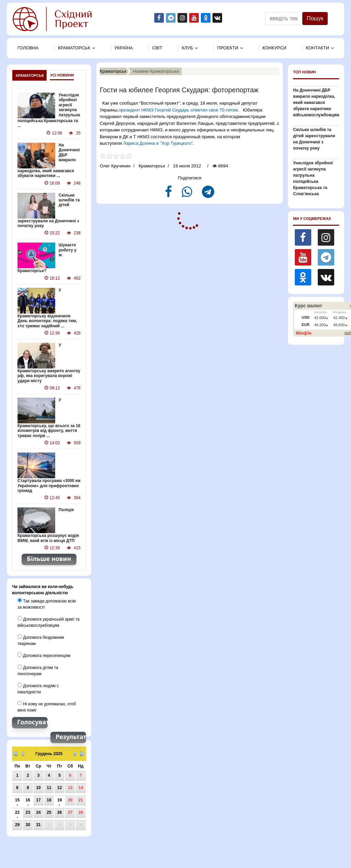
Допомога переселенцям (44, 655)
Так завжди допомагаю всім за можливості (47, 604)
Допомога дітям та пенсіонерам (38, 670)
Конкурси (275, 48)
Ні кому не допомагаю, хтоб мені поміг (47, 707)
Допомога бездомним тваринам (41, 640)
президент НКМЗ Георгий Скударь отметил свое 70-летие (178, 110)
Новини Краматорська (156, 71)
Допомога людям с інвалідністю (38, 689)
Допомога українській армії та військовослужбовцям (49, 622)
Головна (28, 48)
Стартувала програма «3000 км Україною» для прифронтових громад (49, 486)
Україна (124, 48)
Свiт (157, 48)
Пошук (315, 18)
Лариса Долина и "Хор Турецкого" (158, 143)
